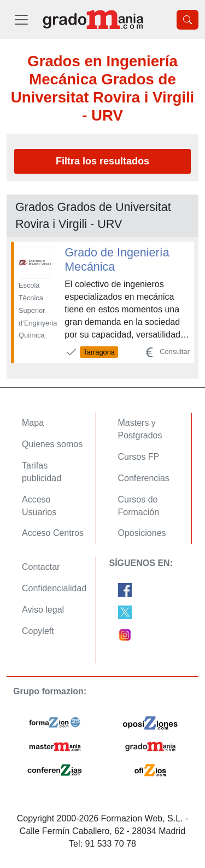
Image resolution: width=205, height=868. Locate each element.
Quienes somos (52, 444)
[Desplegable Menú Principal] (21, 19)
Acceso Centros (53, 533)
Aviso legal (43, 610)
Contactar (41, 567)
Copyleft (38, 631)
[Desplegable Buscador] (188, 20)
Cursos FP (139, 457)
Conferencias (144, 478)
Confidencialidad (54, 588)
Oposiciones (142, 533)
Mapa (33, 423)
